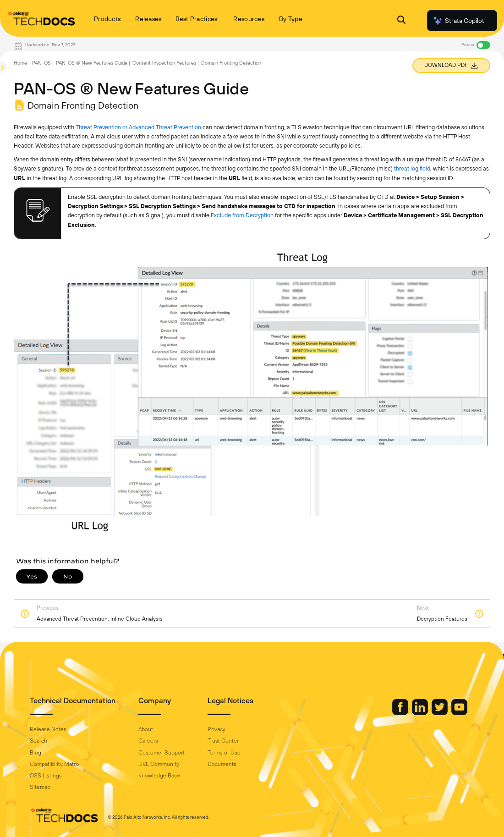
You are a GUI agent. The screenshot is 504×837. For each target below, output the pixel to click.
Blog (36, 753)
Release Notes (48, 729)
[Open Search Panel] (401, 21)
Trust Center (223, 741)
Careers (148, 741)
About (146, 729)
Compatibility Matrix (55, 764)
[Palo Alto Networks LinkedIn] (421, 713)
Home (20, 63)
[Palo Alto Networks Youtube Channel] (459, 713)
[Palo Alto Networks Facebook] (401, 713)
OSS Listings (46, 776)
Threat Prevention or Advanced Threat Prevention (138, 127)
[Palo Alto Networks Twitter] (440, 713)
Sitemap (40, 787)
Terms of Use (224, 753)
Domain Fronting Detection (231, 63)
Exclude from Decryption (242, 215)
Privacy (216, 729)
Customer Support (162, 753)
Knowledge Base (159, 776)
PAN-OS (41, 63)
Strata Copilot (458, 21)
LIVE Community (159, 764)
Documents (222, 764)
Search (38, 741)
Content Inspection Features (164, 63)
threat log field (412, 168)
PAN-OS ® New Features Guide (92, 63)
